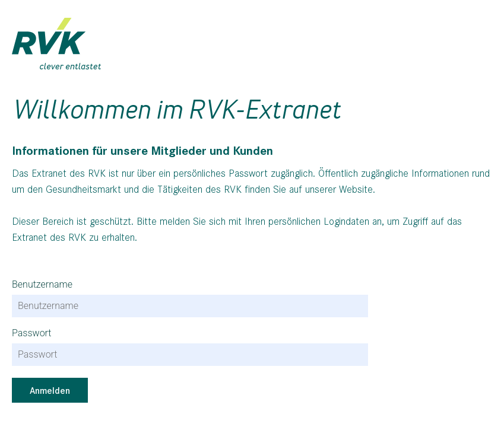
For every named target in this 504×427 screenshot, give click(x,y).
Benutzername (42, 285)
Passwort (32, 333)
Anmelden (50, 390)
